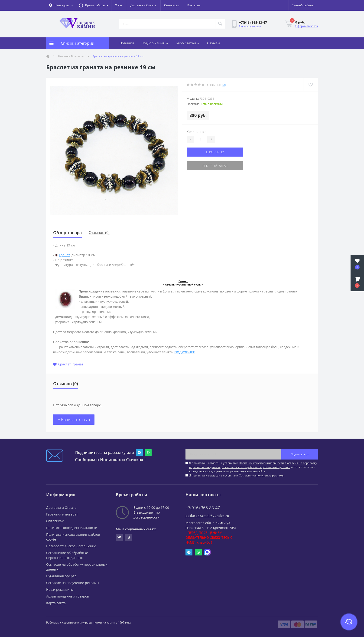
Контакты (194, 5)
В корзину (215, 152)
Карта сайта (56, 603)
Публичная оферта (61, 576)
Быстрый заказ (215, 166)
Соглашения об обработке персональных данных (256, 467)
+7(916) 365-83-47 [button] (203, 508)
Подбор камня (155, 43)
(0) (224, 85)
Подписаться (300, 454)
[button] (94, 5)
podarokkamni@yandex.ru (207, 516)
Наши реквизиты (60, 589)
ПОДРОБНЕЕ (185, 352)
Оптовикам (172, 5)
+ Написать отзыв (74, 420)
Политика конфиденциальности (72, 528)
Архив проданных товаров (68, 596)
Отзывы (214, 43)
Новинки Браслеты (71, 56)
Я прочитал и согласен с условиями (237, 475)
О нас (119, 5)
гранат (78, 364)
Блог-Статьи (188, 43)
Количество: (197, 132)
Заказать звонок (250, 26)
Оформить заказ (307, 26)
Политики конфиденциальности (261, 463)
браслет (65, 364)
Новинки (127, 43)
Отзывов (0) (99, 233)
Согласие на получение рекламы (73, 583)
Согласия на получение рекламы (262, 475)
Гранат (65, 255)
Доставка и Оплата (143, 5)
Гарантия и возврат (62, 514)
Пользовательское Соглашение (71, 546)
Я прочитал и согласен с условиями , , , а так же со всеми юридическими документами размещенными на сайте (253, 467)
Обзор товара (67, 233)
